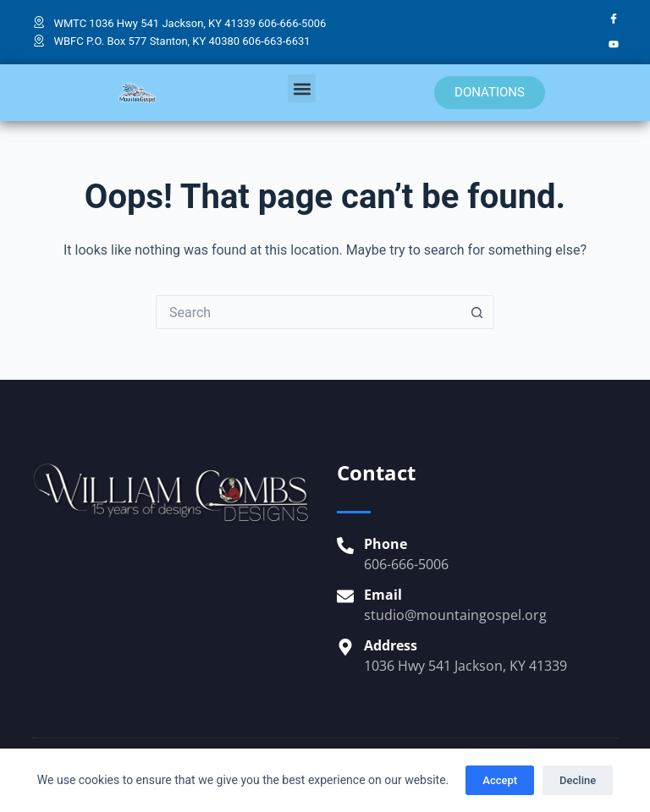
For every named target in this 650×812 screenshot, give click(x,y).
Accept (500, 780)
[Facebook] (614, 19)
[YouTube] (614, 45)
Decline (578, 780)
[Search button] (477, 312)
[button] (302, 88)
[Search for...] (308, 312)
